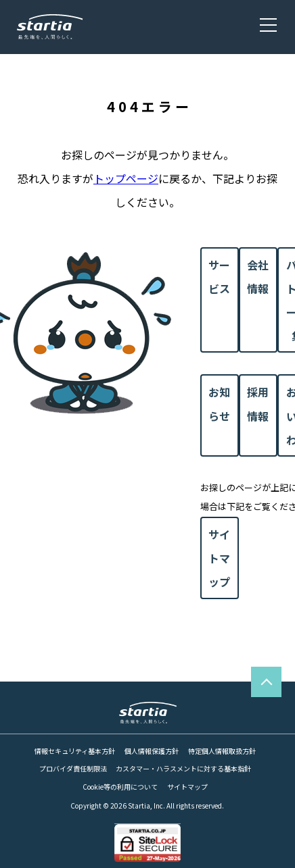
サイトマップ (219, 558)
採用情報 (258, 404)
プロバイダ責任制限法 (73, 769)
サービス (219, 277)
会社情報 (258, 277)
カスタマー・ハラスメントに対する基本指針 (183, 769)
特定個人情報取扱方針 (222, 751)
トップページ (126, 178)
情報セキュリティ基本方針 (75, 751)
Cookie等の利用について (120, 787)
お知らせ (219, 404)
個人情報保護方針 (152, 751)
